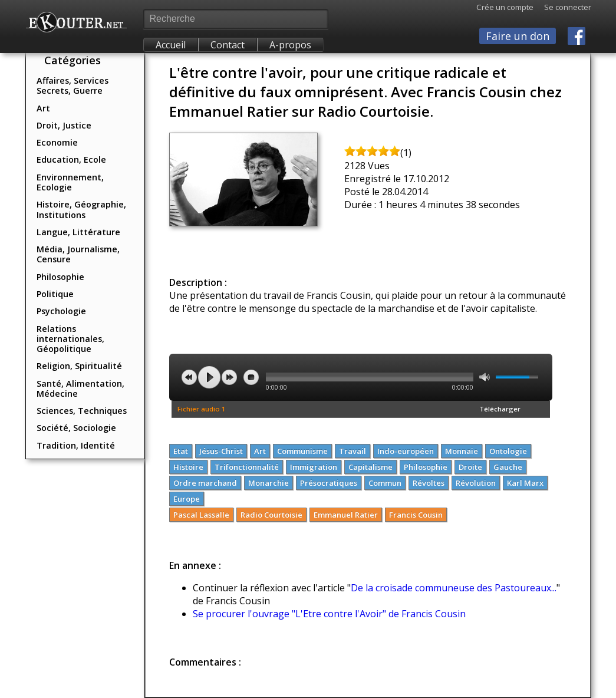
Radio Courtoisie (271, 515)
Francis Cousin (416, 515)
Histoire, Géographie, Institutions (81, 209)
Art (43, 108)
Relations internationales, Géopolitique (70, 339)
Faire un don (518, 36)
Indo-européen (406, 451)
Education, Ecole (71, 159)
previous (189, 377)
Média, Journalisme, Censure (78, 254)
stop (251, 377)
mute (485, 377)
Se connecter (562, 7)
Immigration (314, 467)
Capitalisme (370, 467)
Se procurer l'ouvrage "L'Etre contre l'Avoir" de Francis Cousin (329, 614)
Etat (181, 451)
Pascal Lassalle (201, 515)
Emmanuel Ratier (346, 515)
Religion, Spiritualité (79, 366)
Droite (470, 467)
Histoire (188, 467)
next (229, 377)
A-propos (290, 45)
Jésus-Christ (221, 451)
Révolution (476, 483)
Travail (353, 451)
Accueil (171, 45)
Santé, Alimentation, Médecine (80, 388)
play (209, 377)
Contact (228, 45)
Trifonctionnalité (247, 467)
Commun (385, 483)
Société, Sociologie (76, 428)
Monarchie (269, 483)
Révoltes (429, 483)
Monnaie (462, 451)
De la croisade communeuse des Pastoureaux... (454, 588)
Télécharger (500, 409)
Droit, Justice (64, 125)
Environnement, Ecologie (70, 182)
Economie (57, 142)
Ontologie (508, 451)
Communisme (302, 451)
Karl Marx (525, 483)
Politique (55, 294)
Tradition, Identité (76, 445)
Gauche (508, 467)
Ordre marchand (205, 483)
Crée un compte (505, 7)
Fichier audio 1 (202, 409)
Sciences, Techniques (82, 411)
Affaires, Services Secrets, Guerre (73, 85)
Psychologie (61, 311)
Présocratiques (329, 483)
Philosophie (60, 277)
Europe (187, 499)
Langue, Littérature (78, 232)
